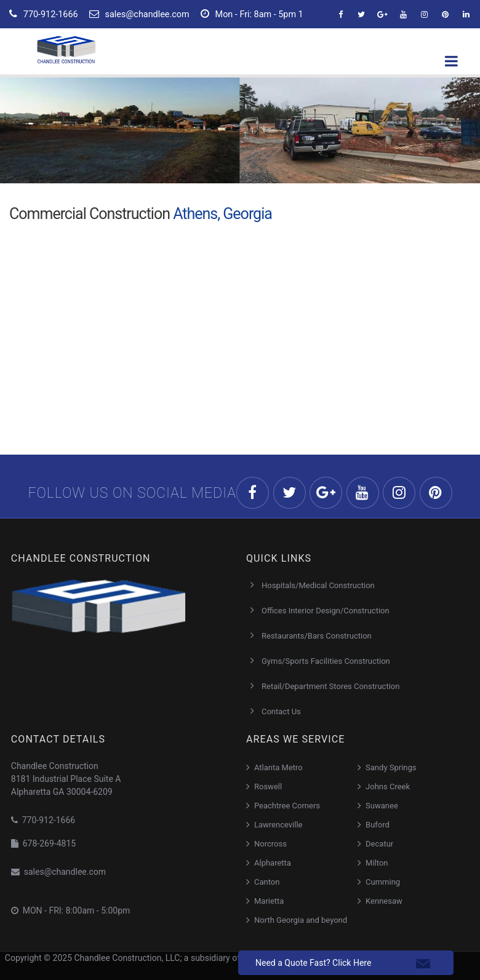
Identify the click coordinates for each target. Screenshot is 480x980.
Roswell (268, 787)
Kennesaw (384, 901)
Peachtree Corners (287, 806)
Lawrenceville (278, 825)
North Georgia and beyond (301, 920)
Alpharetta (273, 863)
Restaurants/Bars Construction (317, 636)
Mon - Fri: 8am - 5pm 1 (252, 14)
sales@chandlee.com (139, 14)
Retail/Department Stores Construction (330, 686)
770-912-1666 (44, 14)
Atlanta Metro (278, 767)
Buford (378, 825)
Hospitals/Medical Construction (318, 585)
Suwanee (382, 806)
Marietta (269, 901)
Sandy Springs (391, 767)
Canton (267, 882)
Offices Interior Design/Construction (326, 611)
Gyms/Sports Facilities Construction (326, 661)
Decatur (379, 844)
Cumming (383, 882)
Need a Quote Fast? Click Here (313, 963)
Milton (377, 863)
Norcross (270, 844)
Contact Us (281, 711)
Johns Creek (388, 787)
